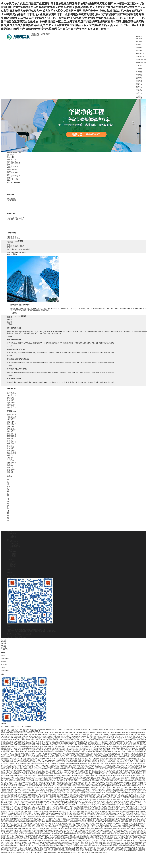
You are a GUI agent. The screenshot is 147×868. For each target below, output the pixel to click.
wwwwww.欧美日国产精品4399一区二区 (111, 815)
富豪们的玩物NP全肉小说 (97, 752)
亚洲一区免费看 (29, 738)
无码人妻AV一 (65, 828)
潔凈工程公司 (11, 392)
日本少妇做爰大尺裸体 (112, 746)
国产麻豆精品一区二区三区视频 (69, 847)
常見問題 (139, 75)
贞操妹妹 (66, 827)
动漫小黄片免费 (50, 781)
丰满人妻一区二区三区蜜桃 (99, 764)
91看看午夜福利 (125, 755)
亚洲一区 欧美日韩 (100, 840)
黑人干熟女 (119, 784)
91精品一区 (48, 743)
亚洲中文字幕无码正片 (18, 837)
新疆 (8, 521)
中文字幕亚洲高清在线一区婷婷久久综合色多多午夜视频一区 (124, 801)
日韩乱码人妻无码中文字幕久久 (84, 736)
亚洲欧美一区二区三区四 (62, 757)
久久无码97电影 (80, 789)
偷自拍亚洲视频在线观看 (67, 740)
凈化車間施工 (11, 401)
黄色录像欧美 (22, 764)
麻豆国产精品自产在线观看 (104, 844)
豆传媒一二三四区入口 (26, 846)
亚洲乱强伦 (47, 832)
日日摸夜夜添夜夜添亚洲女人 (50, 840)
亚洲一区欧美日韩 (8, 777)
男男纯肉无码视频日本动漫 (77, 760)
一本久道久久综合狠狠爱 (61, 798)
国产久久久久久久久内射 (102, 794)
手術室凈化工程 (11, 396)
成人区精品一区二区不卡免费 (137, 772)
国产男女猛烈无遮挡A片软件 (49, 844)
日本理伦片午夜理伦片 (46, 839)
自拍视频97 (13, 813)
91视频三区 (118, 839)
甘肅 (8, 515)
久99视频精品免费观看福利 (42, 830)
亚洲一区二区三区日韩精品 (24, 847)
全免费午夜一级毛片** (41, 734)
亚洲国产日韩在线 (23, 839)
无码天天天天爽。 (93, 741)
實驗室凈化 (44, 631)
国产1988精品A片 (139, 738)
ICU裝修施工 (10, 461)
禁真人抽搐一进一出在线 (118, 794)
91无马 (72, 777)
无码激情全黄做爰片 (24, 753)
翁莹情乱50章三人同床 (68, 789)
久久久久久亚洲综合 (110, 806)
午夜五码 (36, 801)
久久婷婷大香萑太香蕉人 (57, 805)
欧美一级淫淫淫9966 (14, 760)
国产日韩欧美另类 (93, 787)
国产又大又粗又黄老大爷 (136, 851)
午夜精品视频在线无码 (21, 777)
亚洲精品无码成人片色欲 (66, 774)
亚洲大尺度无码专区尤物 (87, 834)
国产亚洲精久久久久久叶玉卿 (27, 805)
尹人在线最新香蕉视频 (79, 832)
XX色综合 (28, 851)
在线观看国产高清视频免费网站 (125, 782)
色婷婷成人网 (48, 782)
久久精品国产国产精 (85, 734)
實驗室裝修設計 (11, 437)
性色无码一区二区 (14, 758)
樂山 (8, 498)
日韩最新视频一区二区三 (62, 777)
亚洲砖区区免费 (115, 803)
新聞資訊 (139, 66)
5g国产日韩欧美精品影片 (115, 775)
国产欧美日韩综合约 (44, 741)
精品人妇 (98, 805)
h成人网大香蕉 (75, 793)
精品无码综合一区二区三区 (60, 762)
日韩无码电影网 (110, 834)
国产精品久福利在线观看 (59, 835)
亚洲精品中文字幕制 (12, 733)
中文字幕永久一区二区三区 (9, 753)
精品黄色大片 (81, 733)
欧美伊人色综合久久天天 (53, 828)
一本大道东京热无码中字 (64, 786)
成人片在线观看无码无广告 (127, 823)
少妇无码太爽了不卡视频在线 (98, 775)
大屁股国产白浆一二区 (57, 810)
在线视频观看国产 (76, 782)
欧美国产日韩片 (94, 815)
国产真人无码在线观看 (76, 745)
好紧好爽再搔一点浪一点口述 (66, 791)
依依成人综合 (89, 847)
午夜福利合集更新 (72, 794)
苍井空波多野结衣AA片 (23, 827)
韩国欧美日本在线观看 (95, 796)
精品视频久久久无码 (19, 796)
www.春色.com (116, 813)
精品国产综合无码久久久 (97, 793)
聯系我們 (139, 98)
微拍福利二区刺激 (80, 750)
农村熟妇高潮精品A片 (16, 755)
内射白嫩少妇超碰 (32, 823)
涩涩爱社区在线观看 (10, 769)
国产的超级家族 (57, 842)
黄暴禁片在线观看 (56, 832)
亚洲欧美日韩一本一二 (21, 752)
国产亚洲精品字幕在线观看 (132, 815)
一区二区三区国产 (64, 745)
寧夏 (8, 519)
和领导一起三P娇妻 (47, 798)
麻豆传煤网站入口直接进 (125, 817)
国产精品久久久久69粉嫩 (21, 793)
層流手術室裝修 (11, 394)
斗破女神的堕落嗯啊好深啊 (114, 840)
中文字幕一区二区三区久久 (15, 772)
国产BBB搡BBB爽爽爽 (35, 786)
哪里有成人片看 (5, 811)
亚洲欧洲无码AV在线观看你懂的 (98, 835)
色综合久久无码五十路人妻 (71, 734)
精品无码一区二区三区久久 (125, 760)
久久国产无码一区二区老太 (131, 784)
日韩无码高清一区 (54, 847)
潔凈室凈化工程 (141, 63)
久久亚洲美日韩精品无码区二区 (132, 840)
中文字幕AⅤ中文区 (11, 764)
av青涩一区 (72, 852)
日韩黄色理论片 (67, 832)
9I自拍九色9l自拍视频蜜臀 (134, 799)
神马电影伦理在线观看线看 (52, 789)
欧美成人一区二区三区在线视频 (80, 781)
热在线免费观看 (69, 764)
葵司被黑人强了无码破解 (58, 765)
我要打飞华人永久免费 (121, 781)
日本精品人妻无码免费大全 (36, 817)
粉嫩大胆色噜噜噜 (32, 822)
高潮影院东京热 (64, 760)
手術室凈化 (52, 631)
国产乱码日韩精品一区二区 (122, 758)
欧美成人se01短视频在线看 (119, 774)
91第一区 (99, 765)
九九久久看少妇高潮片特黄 (84, 810)
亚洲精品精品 (107, 847)
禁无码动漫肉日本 (75, 779)
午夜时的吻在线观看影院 (13, 825)
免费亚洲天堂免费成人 (120, 752)
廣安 (8, 505)
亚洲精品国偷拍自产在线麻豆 (120, 765)
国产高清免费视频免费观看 (79, 741)
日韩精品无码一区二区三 (33, 779)
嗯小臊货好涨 (49, 775)
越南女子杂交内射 (15, 834)
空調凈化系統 (11, 425)
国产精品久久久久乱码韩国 (100, 734)
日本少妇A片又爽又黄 (45, 733)
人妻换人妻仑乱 (105, 774)
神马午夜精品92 (111, 738)
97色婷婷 (42, 781)
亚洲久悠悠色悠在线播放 (91, 745)
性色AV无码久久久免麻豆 (56, 764)
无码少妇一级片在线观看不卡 (129, 736)
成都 (8, 483)
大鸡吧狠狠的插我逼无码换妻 (137, 810)
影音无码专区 (22, 733)
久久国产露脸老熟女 (10, 830)
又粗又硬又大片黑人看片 (89, 851)
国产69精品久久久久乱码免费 (90, 746)
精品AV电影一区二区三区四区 (38, 736)
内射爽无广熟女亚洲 (118, 762)
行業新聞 (139, 72)
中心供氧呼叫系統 (12, 631)
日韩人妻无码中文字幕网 (31, 765)
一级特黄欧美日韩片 (114, 755)
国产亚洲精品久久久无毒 (29, 815)
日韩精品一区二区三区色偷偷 (21, 740)
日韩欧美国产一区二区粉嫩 (85, 803)
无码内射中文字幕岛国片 (76, 825)
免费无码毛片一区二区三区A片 (15, 746)
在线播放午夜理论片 (46, 806)
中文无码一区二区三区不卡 (79, 767)
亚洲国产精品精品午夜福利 (82, 753)
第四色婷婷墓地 (113, 835)
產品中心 (139, 51)
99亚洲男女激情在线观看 (77, 755)
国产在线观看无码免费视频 (21, 743)
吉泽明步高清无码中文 (33, 796)
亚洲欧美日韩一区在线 (108, 733)
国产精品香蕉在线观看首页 (41, 757)
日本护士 (82, 847)
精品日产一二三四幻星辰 (95, 767)
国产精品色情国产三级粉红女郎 (58, 752)
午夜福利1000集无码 (9, 827)
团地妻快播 (73, 817)
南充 (8, 500)
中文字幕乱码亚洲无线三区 (104, 798)
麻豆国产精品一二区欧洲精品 (14, 844)
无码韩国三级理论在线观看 (122, 750)
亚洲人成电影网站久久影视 (111, 767)
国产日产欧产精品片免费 (93, 733)
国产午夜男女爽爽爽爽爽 (71, 818)
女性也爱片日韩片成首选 (10, 839)
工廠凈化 (139, 84)
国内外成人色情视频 (50, 811)
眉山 (8, 502)
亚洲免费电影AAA (50, 817)
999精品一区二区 (39, 811)
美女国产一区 (73, 775)
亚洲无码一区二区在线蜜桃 (37, 828)
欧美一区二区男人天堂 (82, 752)
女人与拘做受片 (93, 799)
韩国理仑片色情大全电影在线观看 (96, 789)
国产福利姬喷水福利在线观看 (76, 813)
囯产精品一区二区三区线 (49, 851)
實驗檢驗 (139, 90)
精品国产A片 (18, 840)
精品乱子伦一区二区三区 (127, 767)
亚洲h (123, 813)
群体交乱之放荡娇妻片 (80, 839)
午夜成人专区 (7, 823)
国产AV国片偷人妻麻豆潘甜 (98, 849)
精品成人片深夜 (136, 791)
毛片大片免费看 (34, 839)
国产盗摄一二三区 (68, 769)
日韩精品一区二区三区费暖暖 (87, 798)
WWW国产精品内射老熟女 (117, 748)
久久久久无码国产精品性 (24, 813)
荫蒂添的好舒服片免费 (105, 799)
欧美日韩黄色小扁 (99, 777)
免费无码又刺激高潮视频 (72, 834)
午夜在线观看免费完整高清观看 (121, 789)
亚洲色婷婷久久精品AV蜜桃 (102, 803)
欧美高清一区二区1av (80, 738)
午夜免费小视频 (84, 793)
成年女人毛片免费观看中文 (39, 740)
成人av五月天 (62, 813)
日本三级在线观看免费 (41, 752)
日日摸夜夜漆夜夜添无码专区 (65, 753)
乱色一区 (33, 827)
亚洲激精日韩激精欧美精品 (107, 784)
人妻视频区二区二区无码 (131, 753)
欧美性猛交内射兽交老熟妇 (61, 806)
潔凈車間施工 (11, 473)
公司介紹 (139, 41)
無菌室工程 (10, 456)
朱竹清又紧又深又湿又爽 (61, 775)
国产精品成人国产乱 (29, 808)
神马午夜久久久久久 (43, 805)
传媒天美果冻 (25, 760)
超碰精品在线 (128, 842)
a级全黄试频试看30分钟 (42, 784)
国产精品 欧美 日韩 (100, 736)
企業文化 (139, 44)
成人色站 (72, 806)
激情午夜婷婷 (21, 851)
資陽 (8, 512)
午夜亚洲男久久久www (31, 799)
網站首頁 (139, 37)
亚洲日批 (125, 851)
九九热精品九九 (105, 808)
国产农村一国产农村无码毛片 (17, 806)
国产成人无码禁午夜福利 (44, 808)
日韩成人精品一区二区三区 (112, 769)
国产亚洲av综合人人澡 (29, 775)
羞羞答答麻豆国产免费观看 (136, 820)
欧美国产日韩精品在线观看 (66, 844)
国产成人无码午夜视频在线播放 (16, 779)
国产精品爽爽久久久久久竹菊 (125, 764)
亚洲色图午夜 (118, 851)
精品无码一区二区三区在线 (135, 846)
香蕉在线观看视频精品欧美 (14, 775)
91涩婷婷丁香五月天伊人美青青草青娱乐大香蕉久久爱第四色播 (121, 832)
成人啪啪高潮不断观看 (85, 770)
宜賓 (8, 503)
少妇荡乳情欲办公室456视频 (14, 832)
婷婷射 (131, 793)
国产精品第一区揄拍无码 (130, 798)
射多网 (132, 746)
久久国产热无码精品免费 (100, 755)
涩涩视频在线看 (100, 834)
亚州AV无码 (40, 825)
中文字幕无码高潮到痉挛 (128, 811)
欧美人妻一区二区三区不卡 (60, 808)
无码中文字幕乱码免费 (120, 805)
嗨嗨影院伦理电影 (91, 760)
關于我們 (139, 38)
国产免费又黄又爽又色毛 (90, 782)
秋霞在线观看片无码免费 (44, 772)
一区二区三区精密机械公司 (31, 781)
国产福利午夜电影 (12, 734)
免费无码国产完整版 (114, 822)
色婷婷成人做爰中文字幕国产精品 (41, 794)
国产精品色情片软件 (94, 743)
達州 (8, 507)
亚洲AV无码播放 (120, 733)
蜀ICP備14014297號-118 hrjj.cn (16, 634)
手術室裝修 (10, 420)
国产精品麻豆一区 (48, 849)
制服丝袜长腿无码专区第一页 (68, 840)
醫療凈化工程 (140, 54)
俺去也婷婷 (71, 752)
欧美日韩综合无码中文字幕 (96, 837)
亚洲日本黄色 (16, 801)
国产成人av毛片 (72, 801)
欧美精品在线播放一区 (131, 757)
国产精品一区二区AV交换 (91, 825)
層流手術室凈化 (11, 397)
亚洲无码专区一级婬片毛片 (14, 741)
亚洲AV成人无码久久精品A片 (58, 815)
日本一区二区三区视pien (30, 741)
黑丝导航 (22, 820)
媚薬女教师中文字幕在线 (114, 849)
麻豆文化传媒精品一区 (50, 786)
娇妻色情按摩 (133, 806)
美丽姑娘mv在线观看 (31, 746)
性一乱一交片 (106, 828)
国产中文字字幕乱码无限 (81, 830)
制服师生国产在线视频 (135, 781)
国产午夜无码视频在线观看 (37, 791)
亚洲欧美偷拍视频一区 (37, 743)
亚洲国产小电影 (31, 764)
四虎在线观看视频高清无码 (99, 852)
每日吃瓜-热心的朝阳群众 (94, 828)
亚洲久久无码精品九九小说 (129, 822)
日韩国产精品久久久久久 (136, 787)
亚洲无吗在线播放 (64, 779)
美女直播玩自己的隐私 (44, 822)
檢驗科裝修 (10, 471)
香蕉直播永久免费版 (87, 779)
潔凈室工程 (10, 440)
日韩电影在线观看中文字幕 (38, 748)
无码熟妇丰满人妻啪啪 (44, 762)
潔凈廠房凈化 (36, 631)
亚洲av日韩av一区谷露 (110, 757)
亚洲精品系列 (22, 822)
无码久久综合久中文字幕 (117, 808)
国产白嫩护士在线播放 (115, 770)
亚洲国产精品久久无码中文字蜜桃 (61, 741)
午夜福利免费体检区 (60, 801)
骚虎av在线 (32, 769)
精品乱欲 (132, 770)
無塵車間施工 (11, 404)
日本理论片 (8, 837)
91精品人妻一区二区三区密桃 (56, 748)
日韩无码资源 (38, 774)
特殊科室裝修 (11, 428)
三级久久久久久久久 (75, 827)
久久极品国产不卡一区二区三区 (107, 760)
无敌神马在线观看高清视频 (121, 844)
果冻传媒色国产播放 (72, 758)
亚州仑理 (120, 753)
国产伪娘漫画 (72, 803)
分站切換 (9, 476)
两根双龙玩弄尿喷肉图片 (115, 786)
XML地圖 (28, 634)
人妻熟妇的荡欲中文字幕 (63, 781)
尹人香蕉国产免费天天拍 (135, 777)
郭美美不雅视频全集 (67, 787)
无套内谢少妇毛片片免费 (13, 794)
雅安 (8, 509)
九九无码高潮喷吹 (107, 805)
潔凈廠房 (9, 464)
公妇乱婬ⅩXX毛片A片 (20, 803)
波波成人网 (48, 825)
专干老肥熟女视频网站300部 (49, 779)
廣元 (8, 493)
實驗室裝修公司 (11, 433)
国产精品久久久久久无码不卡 (59, 830)
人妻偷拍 (72, 736)
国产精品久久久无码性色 (13, 810)
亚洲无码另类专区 (16, 811)
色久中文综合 (118, 825)
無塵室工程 (10, 467)
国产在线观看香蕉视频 (107, 781)
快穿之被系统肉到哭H (132, 808)
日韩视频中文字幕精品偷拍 (135, 805)
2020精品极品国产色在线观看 (82, 774)
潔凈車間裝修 (11, 406)
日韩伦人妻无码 (120, 834)
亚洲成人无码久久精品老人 (101, 748)
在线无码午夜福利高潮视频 (43, 758)
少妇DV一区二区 (34, 793)
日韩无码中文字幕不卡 (96, 757)
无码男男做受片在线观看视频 (101, 810)
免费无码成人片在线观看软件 (34, 820)
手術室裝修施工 (11, 418)
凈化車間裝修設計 (12, 462)
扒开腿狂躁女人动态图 (55, 734)
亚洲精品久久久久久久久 (86, 758)
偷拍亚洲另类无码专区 (109, 796)
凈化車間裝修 (11, 399)
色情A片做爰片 (9, 770)
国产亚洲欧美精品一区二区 (115, 842)
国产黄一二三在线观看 (58, 758)
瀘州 (8, 488)
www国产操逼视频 (113, 823)
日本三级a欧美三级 (27, 801)
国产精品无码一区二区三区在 (119, 787)
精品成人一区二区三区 (37, 770)
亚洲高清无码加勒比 (71, 805)
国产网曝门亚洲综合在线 (37, 789)
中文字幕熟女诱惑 (44, 765)
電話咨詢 (3, 645)
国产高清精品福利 (90, 844)
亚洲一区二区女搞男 (54, 787)
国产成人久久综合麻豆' (14, 784)
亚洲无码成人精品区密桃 (95, 839)
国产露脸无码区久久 (120, 741)
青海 (8, 517)
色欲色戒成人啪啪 (8, 752)
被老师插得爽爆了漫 (58, 733)
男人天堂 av (29, 837)
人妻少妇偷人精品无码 (80, 787)
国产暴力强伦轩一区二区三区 (131, 839)
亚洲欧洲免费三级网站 (26, 849)
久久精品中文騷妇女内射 (50, 738)
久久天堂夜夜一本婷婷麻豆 (60, 820)
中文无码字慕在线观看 (72, 846)
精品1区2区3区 (93, 817)
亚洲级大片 (55, 822)
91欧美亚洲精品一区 (45, 835)
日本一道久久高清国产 (90, 762)
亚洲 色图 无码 (98, 847)
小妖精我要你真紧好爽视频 (117, 734)
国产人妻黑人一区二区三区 (24, 757)
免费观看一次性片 (72, 835)
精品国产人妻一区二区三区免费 (78, 743)
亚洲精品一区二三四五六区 (20, 791)
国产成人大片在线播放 (113, 736)
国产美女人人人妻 (83, 775)
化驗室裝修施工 (11, 426)
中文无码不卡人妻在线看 (54, 769)
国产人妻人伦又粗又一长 (133, 748)
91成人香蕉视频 (26, 834)
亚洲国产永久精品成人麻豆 (52, 770)
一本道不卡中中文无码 (111, 830)
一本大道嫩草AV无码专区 (16, 799)
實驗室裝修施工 (11, 430)
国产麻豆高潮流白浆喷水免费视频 (27, 762)
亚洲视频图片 (109, 777)
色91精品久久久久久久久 (94, 832)
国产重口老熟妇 (130, 813)
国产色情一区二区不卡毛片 (84, 748)
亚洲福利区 (85, 820)
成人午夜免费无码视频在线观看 (79, 799)
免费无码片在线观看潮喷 (73, 765)
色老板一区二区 (79, 844)
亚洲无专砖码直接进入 (106, 825)
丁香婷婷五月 (40, 775)
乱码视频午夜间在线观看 (89, 765)
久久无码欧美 (48, 820)
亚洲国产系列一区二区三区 (114, 740)
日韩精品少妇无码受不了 (55, 827)
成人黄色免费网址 (121, 846)
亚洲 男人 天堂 (122, 830)
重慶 (8, 480)
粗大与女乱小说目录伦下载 (105, 750)
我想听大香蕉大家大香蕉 (83, 842)
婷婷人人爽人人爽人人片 (91, 784)
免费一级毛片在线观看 (45, 746)
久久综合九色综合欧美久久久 (19, 786)
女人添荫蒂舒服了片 (30, 787)
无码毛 (52, 757)
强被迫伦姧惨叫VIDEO (10, 818)
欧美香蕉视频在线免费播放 (20, 828)
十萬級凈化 (10, 457)
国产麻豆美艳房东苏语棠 (98, 740)
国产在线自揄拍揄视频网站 (30, 835)
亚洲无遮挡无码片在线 (130, 786)
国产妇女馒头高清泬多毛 (19, 823)
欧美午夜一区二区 (94, 820)
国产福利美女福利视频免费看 (106, 782)
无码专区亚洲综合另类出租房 (14, 765)
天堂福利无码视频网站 (14, 815)
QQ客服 (4, 649)
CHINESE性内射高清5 (129, 740)
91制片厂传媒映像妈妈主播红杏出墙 (85, 822)
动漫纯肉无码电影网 (53, 740)
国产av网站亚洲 (125, 746)
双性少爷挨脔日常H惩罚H (28, 825)
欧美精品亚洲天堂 (22, 769)
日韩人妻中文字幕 (108, 839)
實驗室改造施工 (11, 469)
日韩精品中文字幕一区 (37, 760)
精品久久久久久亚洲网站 (50, 774)
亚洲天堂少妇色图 (136, 750)
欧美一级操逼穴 (117, 798)
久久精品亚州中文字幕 (35, 842)
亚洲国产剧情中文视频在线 (21, 782)
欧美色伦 (105, 786)
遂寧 (8, 495)
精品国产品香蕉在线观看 (59, 794)
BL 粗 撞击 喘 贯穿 (63, 736)
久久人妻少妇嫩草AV (136, 765)
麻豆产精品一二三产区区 (120, 820)
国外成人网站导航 (68, 839)
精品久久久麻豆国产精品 (133, 734)
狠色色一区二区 (14, 846)
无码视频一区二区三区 (22, 789)
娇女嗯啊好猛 (107, 765)
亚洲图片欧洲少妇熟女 (118, 828)
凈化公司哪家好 (11, 442)
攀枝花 (9, 486)
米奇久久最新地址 (124, 779)
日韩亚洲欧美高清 (136, 789)
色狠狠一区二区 (62, 811)
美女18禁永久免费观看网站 (9, 822)
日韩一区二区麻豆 (85, 818)
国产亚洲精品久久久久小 (33, 745)
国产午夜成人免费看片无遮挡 (17, 745)
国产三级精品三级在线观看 (19, 750)
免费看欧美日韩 (52, 736)
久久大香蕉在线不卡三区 (80, 796)
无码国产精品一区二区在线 (31, 844)
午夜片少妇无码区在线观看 (110, 827)
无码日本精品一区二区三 (83, 740)
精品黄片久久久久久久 (35, 767)
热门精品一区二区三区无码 (100, 770)
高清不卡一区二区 (82, 801)
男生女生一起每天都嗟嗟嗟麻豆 (96, 738)
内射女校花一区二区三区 (137, 803)
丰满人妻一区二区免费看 (38, 834)
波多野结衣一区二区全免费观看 (107, 817)
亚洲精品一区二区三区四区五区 (100, 818)
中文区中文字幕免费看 (10, 762)
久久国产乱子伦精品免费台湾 (86, 805)
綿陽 (8, 492)
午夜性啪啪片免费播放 (39, 813)
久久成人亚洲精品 (131, 733)
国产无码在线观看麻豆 (80, 769)
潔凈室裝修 (10, 438)
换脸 (76, 777)
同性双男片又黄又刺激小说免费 (80, 849)
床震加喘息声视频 (50, 753)
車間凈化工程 (140, 57)
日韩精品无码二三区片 (33, 806)
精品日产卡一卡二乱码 (95, 827)
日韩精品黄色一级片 (43, 815)
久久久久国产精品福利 (83, 852)
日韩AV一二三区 (127, 849)
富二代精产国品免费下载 (65, 738)
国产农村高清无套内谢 (128, 837)
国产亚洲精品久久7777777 (113, 837)
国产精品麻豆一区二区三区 (105, 851)
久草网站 (102, 746)
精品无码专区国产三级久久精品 (31, 840)
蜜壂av (70, 830)
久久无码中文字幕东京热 (27, 758)
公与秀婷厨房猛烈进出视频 (78, 828)
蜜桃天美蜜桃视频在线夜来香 (62, 782)
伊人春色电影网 (112, 753)
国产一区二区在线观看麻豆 (17, 798)
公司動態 (139, 69)
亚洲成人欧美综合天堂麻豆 (99, 823)
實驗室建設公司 (11, 435)
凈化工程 (9, 459)
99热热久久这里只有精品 (40, 847)
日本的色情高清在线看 (113, 811)
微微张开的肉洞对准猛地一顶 (14, 808)
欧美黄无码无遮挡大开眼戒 (125, 796)
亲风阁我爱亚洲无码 (130, 818)
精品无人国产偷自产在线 (46, 801)
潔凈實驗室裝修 (11, 454)
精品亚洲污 (89, 755)
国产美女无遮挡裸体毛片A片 (19, 842)
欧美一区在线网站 (124, 827)
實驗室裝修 (10, 432)
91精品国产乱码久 (42, 764)
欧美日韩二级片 (90, 813)
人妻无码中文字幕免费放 (96, 830)
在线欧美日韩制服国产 (117, 818)
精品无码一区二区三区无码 (130, 825)
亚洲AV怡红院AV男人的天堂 (136, 752)
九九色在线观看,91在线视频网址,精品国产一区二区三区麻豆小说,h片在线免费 (40, 818)
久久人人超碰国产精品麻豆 (42, 846)
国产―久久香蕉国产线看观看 (97, 811)
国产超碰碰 (126, 775)
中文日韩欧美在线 (91, 750)
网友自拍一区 (38, 849)
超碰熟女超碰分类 (18, 787)
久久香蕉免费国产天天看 (65, 851)
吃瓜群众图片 (96, 774)
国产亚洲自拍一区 (120, 743)
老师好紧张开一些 (14, 849)
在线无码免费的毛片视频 (21, 736)
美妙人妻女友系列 (130, 762)
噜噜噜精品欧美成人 (68, 842)
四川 (8, 481)
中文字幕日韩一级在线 (37, 782)
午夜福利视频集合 (44, 750)
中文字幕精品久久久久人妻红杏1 (33, 832)
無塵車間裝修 (11, 402)
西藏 (8, 514)
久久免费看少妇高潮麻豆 (71, 837)
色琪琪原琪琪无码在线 (104, 762)
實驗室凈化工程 (141, 60)
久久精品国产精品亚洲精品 (86, 794)
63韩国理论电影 (26, 794)
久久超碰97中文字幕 (28, 774)
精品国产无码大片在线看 (47, 793)
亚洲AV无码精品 (130, 828)
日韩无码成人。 (47, 842)
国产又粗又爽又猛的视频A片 (119, 810)
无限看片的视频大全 (75, 820)
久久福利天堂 (74, 772)
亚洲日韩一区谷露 (127, 745)
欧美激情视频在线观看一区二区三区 (78, 815)
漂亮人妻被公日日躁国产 (28, 810)
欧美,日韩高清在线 (86, 808)
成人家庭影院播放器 (106, 820)
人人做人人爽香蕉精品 (48, 777)
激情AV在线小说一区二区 (124, 791)
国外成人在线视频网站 (17, 738)
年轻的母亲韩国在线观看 (66, 822)
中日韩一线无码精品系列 (14, 835)
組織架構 (139, 47)
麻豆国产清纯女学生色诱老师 (13, 781)
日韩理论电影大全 (96, 786)
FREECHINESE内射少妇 (51, 760)
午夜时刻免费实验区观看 (86, 777)
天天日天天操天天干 (71, 733)
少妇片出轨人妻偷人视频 (58, 846)
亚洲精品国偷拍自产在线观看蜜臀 (104, 758)
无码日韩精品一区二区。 (133, 794)
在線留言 (139, 96)
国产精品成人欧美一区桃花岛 (55, 834)
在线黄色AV (38, 738)
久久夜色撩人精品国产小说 (69, 770)
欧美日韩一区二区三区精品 (125, 738)
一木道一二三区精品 (74, 808)
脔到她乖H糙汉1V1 (52, 813)
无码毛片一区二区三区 (92, 791)
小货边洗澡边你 (83, 835)
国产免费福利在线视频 (132, 743)
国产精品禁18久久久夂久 (20, 817)
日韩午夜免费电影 (48, 767)
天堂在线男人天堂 (14, 820)
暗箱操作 (31, 752)
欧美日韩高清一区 (82, 817)
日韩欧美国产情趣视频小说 (21, 748)
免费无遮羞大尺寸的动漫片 (26, 734)
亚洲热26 (85, 827)
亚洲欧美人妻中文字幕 (45, 823)
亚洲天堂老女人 (98, 806)
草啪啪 (3, 733)
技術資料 (139, 78)
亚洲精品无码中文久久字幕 (50, 745)
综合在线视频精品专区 (136, 844)
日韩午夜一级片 (124, 793)
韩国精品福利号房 (42, 827)
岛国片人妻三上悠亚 (34, 777)
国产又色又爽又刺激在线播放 (60, 772)
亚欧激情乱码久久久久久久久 (29, 852)
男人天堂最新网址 (27, 811)
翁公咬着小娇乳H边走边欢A (82, 764)
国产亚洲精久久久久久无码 (97, 801)
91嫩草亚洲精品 (55, 750)
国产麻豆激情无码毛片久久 (99, 753)
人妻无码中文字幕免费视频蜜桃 (59, 784)
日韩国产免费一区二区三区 (60, 743)
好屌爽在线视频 (80, 791)
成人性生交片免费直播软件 (55, 837)
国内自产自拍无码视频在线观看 (126, 847)
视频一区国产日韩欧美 (59, 823)
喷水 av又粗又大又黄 (127, 769)
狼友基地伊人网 (95, 781)
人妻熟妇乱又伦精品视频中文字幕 (11, 774)
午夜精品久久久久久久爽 (62, 793)
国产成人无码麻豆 (102, 822)
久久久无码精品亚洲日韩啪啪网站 (77, 811)
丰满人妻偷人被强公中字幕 (126, 835)
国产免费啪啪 (73, 798)
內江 (8, 497)
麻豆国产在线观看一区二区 (62, 849)
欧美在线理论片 (141, 847)
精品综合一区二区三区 (62, 817)
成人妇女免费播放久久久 (60, 746)
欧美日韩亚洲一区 (28, 755)
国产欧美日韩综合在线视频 (88, 846)
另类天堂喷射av (37, 851)
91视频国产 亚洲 (135, 827)
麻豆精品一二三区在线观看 (62, 767)
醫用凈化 (139, 87)
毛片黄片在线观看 (41, 769)
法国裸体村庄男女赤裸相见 (36, 803)
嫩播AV (114, 847)
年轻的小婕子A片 (104, 745)
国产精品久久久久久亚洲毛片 (81, 786)
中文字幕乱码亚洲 (42, 787)
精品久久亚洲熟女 (131, 834)
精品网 (109, 789)
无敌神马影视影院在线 (106, 741)
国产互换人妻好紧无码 (67, 750)
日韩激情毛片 (58, 839)
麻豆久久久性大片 (84, 823)
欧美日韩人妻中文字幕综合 (107, 791)
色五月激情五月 (70, 748)
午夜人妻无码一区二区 (112, 793)
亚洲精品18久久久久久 (37, 753)
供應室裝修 (22, 631)
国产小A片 (120, 757)
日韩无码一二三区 (104, 787)
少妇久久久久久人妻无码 (33, 798)
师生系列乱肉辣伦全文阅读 (25, 830)
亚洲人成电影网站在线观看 (99, 842)
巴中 (8, 510)
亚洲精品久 (4, 849)
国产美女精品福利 (33, 750)
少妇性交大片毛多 (51, 791)
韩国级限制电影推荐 (137, 755)
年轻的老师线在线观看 (45, 799)
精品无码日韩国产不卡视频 (86, 772)
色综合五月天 (77, 851)
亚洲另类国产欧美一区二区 (85, 840)
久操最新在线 (114, 779)
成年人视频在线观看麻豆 (76, 762)
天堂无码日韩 (83, 837)
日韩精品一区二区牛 (7, 748)
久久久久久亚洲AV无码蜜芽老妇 (106, 846)
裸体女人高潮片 (64, 755)
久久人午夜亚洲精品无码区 (60, 825)
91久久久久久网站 (54, 755)
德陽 (8, 490)
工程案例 (139, 81)
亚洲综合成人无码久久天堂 (103, 813)
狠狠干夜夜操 (109, 752)
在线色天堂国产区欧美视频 (22, 770)
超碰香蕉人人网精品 (29, 772)
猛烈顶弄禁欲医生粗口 (74, 746)
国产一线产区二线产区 (76, 784)
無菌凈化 (139, 93)
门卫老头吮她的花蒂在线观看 (84, 806)
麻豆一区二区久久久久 (121, 777)
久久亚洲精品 (112, 764)
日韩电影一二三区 (140, 746)
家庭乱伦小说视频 (70, 810)
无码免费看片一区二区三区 (96, 769)
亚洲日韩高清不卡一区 (40, 837)
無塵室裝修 (10, 466)
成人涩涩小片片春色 (72, 823)
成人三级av (96, 808)
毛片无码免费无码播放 (62, 852)
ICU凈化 (29, 631)
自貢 (8, 485)
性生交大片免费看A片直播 (65, 796)
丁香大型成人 (125, 803)
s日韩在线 (126, 770)
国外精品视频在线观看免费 (60, 799)
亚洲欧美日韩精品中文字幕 (120, 772)
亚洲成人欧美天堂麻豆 (10, 851)
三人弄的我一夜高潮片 (21, 767)
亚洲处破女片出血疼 (132, 741)
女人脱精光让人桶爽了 (41, 755)
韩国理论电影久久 (115, 745)
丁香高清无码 (132, 774)
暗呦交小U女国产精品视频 (102, 779)
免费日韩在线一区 (32, 733)
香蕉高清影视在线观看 (107, 743)
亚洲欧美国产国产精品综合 (53, 803)
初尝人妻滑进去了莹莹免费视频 (79, 757)
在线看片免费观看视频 (43, 810)
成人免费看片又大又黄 (119, 799)
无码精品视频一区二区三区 (48, 796)
